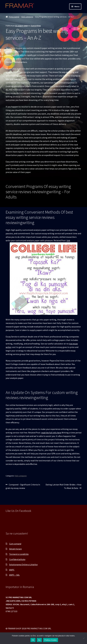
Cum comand (15, 544)
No (39, 640)
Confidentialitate (17, 559)
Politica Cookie (51, 640)
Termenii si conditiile (19, 554)
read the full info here (51, 433)
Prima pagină (14, 17)
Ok (33, 640)
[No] (84, 638)
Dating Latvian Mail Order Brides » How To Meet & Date (63, 486)
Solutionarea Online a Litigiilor (23, 564)
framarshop (36, 26)
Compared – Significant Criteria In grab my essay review (23, 486)
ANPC (12, 570)
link (68, 240)
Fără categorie (27, 17)
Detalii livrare (15, 549)
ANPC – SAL (14, 575)
